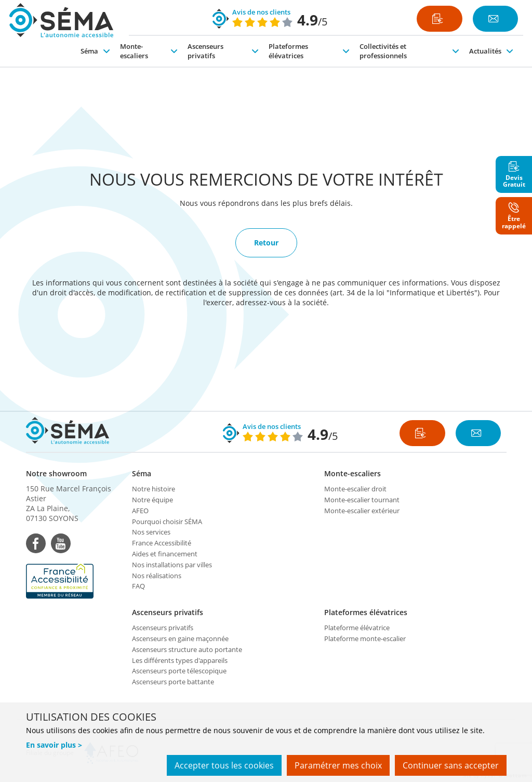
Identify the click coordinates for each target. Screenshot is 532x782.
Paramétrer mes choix (338, 765)
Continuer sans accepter (451, 765)
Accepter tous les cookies (224, 765)
